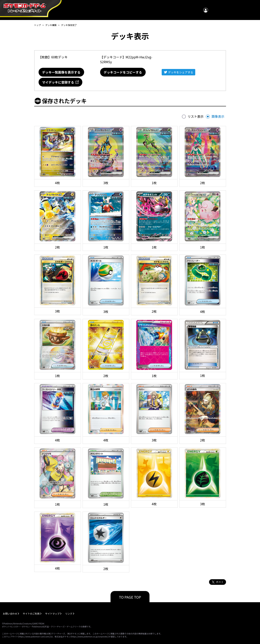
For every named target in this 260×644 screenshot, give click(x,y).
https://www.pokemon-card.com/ (34, 637)
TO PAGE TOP (130, 597)
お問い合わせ (10, 614)
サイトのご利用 (31, 614)
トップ (38, 25)
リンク (69, 614)
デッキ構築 (51, 25)
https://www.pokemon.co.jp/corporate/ (90, 637)
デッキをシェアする (181, 72)
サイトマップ (52, 614)
